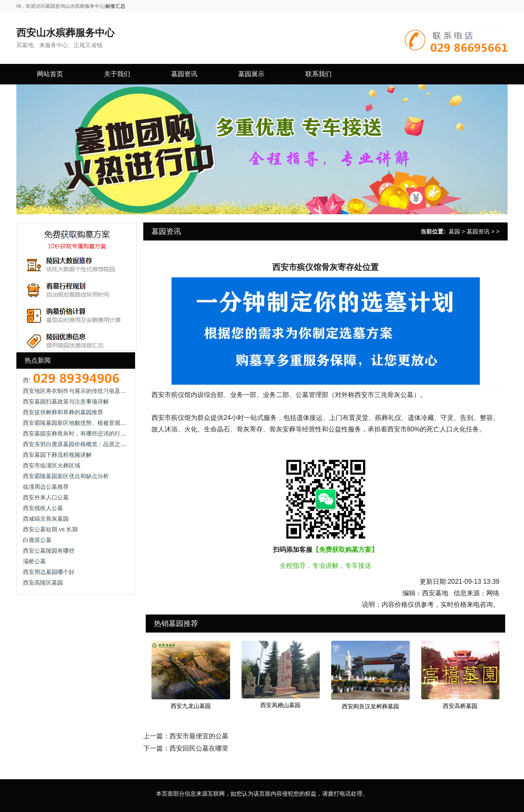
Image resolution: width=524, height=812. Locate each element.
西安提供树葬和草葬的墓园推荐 (63, 412)
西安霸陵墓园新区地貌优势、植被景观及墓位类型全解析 (95, 423)
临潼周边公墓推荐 (46, 487)
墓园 (454, 231)
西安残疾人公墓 (43, 508)
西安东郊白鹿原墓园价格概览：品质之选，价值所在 (89, 444)
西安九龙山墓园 (191, 706)
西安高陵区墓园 (43, 583)
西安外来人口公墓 (46, 497)
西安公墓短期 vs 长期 (50, 529)
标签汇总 (115, 6)
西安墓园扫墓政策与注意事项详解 (66, 401)
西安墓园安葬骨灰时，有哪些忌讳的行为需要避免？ (89, 433)
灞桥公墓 (34, 561)
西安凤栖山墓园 (280, 705)
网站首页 (50, 74)
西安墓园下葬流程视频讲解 (57, 455)
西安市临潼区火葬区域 (52, 465)
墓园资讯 (478, 231)
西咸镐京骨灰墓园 (46, 519)
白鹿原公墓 (37, 540)
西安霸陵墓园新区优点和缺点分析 (66, 476)
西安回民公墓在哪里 (199, 748)
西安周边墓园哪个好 (49, 572)
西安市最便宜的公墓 (199, 736)
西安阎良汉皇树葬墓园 (370, 706)
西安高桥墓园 (460, 706)
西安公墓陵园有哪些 (49, 551)
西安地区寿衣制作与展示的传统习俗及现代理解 (83, 391)
